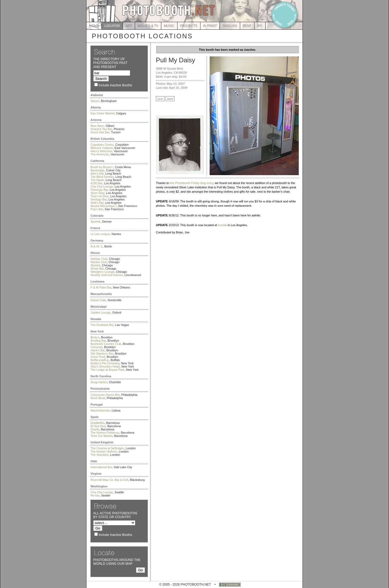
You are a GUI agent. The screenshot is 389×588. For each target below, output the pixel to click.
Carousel (96, 347)
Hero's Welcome (101, 151)
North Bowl (98, 398)
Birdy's (95, 337)
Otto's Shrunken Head (105, 366)
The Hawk (97, 180)
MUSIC (169, 26)
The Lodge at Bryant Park (107, 370)
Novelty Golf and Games (107, 275)
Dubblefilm (98, 423)
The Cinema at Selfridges (107, 448)
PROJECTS (189, 26)
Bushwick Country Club (106, 344)
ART (129, 26)
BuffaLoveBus (100, 360)
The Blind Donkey (102, 177)
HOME (94, 26)
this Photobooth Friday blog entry (191, 183)
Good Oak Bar (100, 132)
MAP (160, 99)
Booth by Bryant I (102, 167)
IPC (260, 26)
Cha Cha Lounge (102, 186)
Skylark (95, 265)
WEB (170, 99)
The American (100, 154)
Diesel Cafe (98, 300)
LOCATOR (112, 26)
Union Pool (98, 357)
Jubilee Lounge (101, 312)
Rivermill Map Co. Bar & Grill (109, 480)
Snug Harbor (99, 382)
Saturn (95, 101)
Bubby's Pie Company (105, 363)
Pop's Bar (97, 209)
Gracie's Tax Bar (101, 129)
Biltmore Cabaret (102, 148)
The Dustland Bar (102, 325)
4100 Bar (96, 183)
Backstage (97, 170)
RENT (247, 26)
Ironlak (222, 225)
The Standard (100, 455)
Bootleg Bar (98, 341)
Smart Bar (97, 268)
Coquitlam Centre (102, 145)
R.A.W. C (97, 246)
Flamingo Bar (99, 190)
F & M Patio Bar (101, 287)
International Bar (101, 467)
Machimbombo (100, 410)
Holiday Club (99, 259)
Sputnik (95, 222)
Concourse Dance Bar (105, 395)
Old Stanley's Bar (102, 354)
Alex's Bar (97, 174)
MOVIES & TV (148, 26)
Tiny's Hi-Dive (100, 196)
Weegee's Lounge (102, 272)
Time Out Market (102, 436)
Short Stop (98, 193)
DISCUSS (230, 26)
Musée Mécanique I (103, 206)
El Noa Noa (98, 426)
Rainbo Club (99, 262)
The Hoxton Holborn (104, 451)
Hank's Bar (98, 350)
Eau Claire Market (102, 113)
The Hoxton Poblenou (105, 433)
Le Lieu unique (100, 234)
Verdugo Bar (99, 199)
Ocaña (95, 429)
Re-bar (95, 495)
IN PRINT (210, 26)
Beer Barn (97, 126)
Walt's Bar (97, 203)
